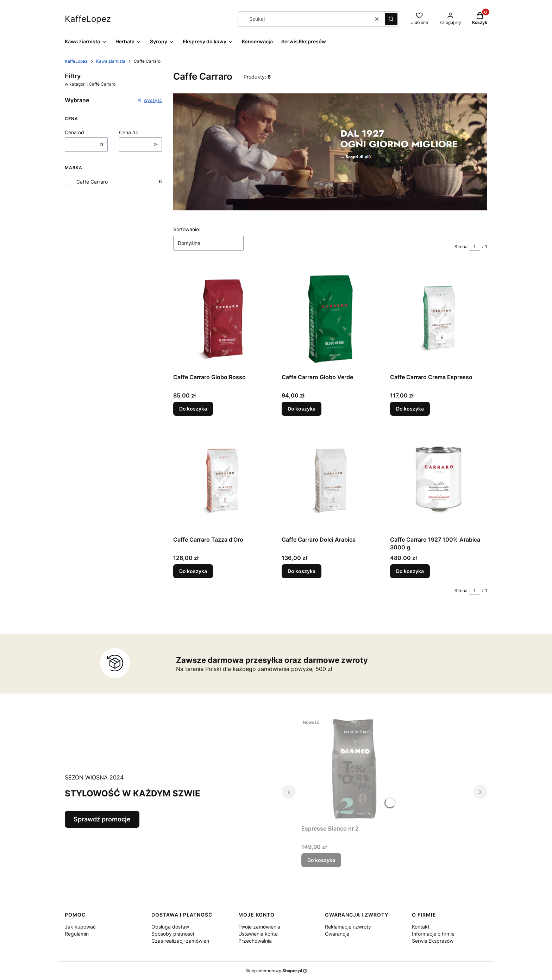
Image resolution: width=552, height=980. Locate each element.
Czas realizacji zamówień (180, 941)
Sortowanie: (187, 229)
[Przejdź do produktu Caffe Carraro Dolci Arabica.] (330, 480)
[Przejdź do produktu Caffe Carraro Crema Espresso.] (439, 318)
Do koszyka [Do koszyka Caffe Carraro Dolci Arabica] (302, 571)
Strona (461, 246)
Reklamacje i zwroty (348, 927)
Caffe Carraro (92, 182)
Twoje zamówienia (259, 927)
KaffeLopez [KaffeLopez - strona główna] (88, 19)
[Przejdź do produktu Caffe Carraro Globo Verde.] (330, 318)
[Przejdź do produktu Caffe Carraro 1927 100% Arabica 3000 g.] (439, 480)
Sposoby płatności (173, 934)
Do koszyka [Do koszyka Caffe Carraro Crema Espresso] (410, 409)
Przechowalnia (255, 941)
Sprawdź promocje (102, 819)
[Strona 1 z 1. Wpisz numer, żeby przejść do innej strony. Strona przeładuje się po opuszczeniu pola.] (475, 247)
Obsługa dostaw (170, 927)
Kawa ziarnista (111, 61)
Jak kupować (80, 927)
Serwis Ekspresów (433, 941)
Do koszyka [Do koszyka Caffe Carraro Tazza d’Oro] (193, 571)
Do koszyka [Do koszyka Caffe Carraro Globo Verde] (302, 409)
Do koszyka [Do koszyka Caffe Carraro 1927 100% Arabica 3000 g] (410, 571)
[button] (391, 19)
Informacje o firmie (433, 934)
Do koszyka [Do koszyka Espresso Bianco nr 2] (321, 860)
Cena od (74, 132)
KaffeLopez (76, 61)
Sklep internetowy (274, 971)
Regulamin (77, 934)
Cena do (129, 132)
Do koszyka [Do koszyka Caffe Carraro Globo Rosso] (193, 409)
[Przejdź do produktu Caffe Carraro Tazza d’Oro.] (222, 480)
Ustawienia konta (258, 934)
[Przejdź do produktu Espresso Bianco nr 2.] (354, 769)
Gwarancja (337, 934)
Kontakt (421, 927)
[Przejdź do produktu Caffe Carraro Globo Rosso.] (222, 318)
